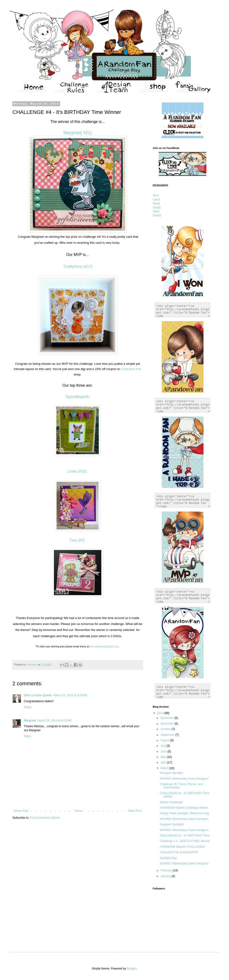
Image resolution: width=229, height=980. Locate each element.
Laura (156, 199)
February (167, 870)
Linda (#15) (77, 471)
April (164, 762)
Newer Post (21, 811)
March (165, 768)
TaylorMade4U (77, 397)
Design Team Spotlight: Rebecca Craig (184, 813)
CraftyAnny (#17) (77, 267)
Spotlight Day (168, 858)
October (166, 729)
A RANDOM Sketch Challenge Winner (184, 808)
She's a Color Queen (38, 695)
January (166, 876)
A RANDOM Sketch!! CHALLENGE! (182, 847)
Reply (28, 707)
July (164, 746)
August (165, 740)
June (164, 752)
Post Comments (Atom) (45, 818)
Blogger (132, 969)
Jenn (156, 195)
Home (78, 811)
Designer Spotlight (172, 773)
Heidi (156, 211)
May (164, 757)
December (168, 718)
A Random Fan (130, 369)
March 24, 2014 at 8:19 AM (70, 695)
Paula (156, 203)
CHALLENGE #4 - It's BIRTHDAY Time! (185, 836)
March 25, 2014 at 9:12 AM (54, 721)
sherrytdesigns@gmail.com (104, 647)
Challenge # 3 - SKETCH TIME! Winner (185, 841)
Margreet (30, 721)
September (168, 735)
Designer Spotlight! (172, 824)
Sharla (157, 215)
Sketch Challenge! (171, 802)
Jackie (157, 208)
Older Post (135, 811)
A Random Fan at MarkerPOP (179, 852)
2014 (161, 713)
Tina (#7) (78, 540)
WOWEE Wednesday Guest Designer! (184, 779)
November (168, 724)
